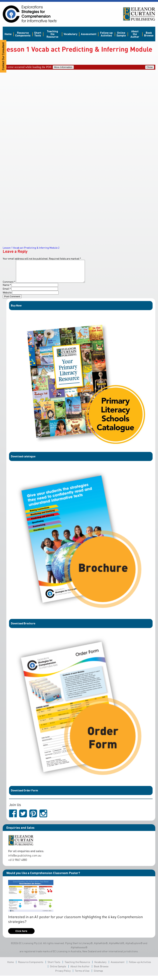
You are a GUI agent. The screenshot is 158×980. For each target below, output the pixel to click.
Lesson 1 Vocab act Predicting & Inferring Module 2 (31, 248)
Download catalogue (23, 461)
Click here (21, 935)
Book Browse (149, 34)
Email (7, 293)
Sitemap (98, 975)
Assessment (89, 34)
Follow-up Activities (106, 34)
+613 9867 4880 (18, 864)
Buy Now (16, 310)
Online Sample (121, 34)
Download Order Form (24, 795)
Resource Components (23, 34)
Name (7, 289)
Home (8, 34)
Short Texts (38, 34)
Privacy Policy (63, 975)
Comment (9, 286)
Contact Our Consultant (3, 56)
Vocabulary (70, 34)
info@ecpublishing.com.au (25, 860)
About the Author (135, 34)
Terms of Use (82, 975)
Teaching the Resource (52, 34)
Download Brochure (23, 628)
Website (7, 297)
